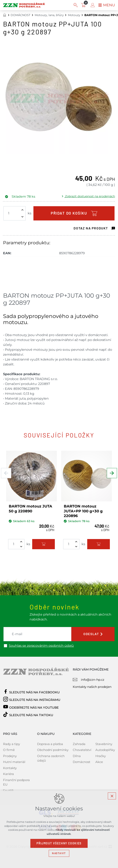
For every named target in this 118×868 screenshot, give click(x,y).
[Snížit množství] (22, 217)
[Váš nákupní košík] (84, 5)
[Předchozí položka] (6, 473)
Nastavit (59, 853)
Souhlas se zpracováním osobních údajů (41, 646)
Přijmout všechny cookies (59, 843)
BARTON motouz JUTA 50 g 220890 (30, 509)
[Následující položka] (112, 473)
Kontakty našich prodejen (92, 687)
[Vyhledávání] (76, 5)
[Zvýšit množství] (22, 210)
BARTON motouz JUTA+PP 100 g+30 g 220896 (83, 511)
